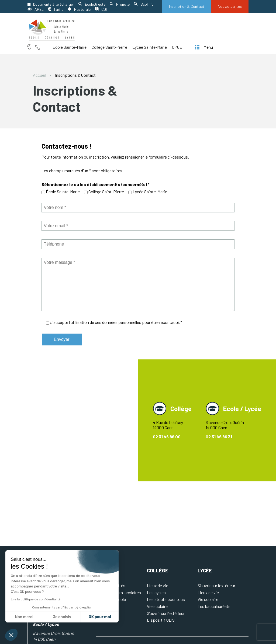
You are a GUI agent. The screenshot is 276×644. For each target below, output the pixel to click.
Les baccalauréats (214, 606)
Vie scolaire (157, 606)
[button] (11, 635)
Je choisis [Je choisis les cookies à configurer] (62, 617)
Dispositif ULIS (161, 620)
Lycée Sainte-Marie (150, 47)
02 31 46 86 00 (167, 437)
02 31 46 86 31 (219, 437)
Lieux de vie (158, 585)
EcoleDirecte (92, 4)
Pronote (120, 4)
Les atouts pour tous (166, 599)
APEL (36, 9)
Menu (204, 47)
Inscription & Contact (187, 6)
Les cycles (156, 592)
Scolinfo (144, 4)
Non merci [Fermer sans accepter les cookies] (24, 617)
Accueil (39, 75)
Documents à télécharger (51, 4)
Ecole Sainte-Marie (70, 47)
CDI (101, 9)
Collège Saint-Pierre (109, 47)
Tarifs (56, 9)
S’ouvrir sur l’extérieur (166, 613)
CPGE (177, 47)
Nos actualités (230, 6)
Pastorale (79, 9)
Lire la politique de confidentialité (36, 599)
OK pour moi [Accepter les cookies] (100, 617)
